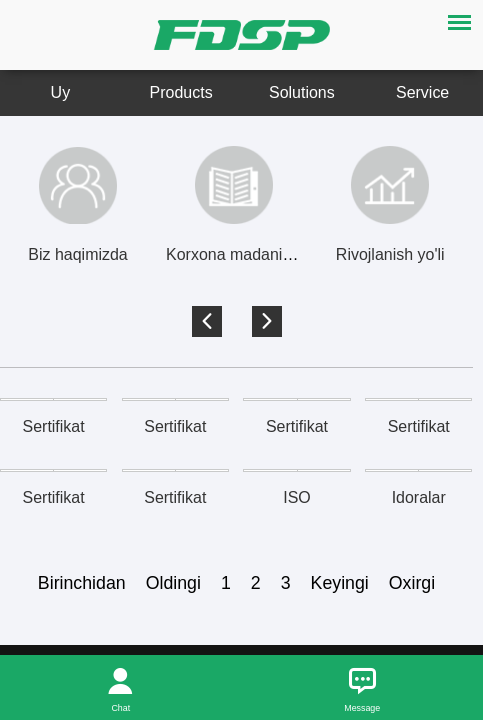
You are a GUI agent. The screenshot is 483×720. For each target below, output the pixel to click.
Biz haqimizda (77, 254)
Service (422, 92)
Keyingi (340, 583)
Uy (61, 92)
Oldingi (173, 583)
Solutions (302, 92)
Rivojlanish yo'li (390, 254)
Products (181, 92)
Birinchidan (82, 583)
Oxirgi (412, 583)
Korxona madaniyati (236, 254)
